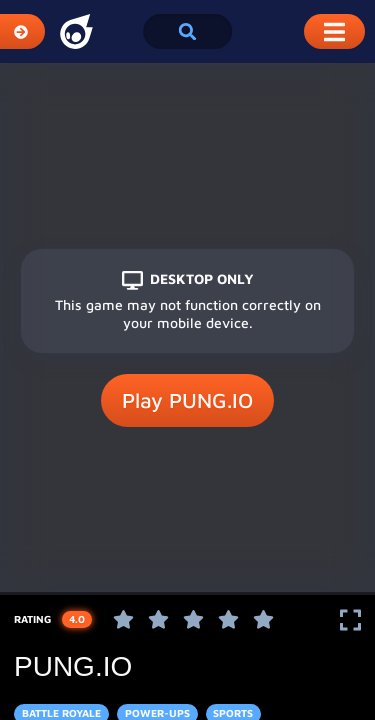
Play (187, 401)
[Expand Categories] (22, 31)
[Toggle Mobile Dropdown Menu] (334, 31)
